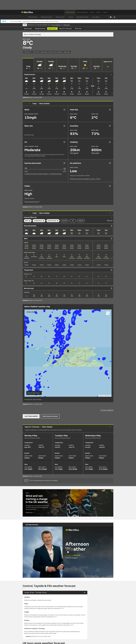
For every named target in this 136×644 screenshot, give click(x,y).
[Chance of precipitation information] (64, 126)
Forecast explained (107, 410)
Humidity (64, 221)
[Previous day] (25, 104)
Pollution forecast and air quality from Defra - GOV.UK (85, 179)
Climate (71, 17)
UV (73, 221)
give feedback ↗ (57, 25)
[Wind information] (111, 239)
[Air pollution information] (110, 163)
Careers (105, 12)
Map (52, 29)
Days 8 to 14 (66, 29)
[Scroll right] (111, 74)
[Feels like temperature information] (110, 110)
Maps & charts (60, 17)
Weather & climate (70, 12)
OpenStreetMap (108, 396)
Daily (28, 29)
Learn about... (96, 17)
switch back (67, 25)
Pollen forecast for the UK (32, 202)
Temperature (38, 221)
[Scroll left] (107, 74)
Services (92, 12)
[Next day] (29, 104)
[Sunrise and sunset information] (64, 163)
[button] (68, 352)
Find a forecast (33, 17)
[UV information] (64, 142)
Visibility (81, 221)
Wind (27, 221)
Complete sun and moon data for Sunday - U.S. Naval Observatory (43, 174)
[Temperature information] (111, 270)
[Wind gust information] (64, 110)
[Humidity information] (110, 126)
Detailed (40, 29)
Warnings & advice (47, 17)
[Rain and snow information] (111, 288)
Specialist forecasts (83, 17)
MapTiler (101, 396)
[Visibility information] (110, 142)
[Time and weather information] (111, 226)
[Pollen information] (110, 186)
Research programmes (82, 12)
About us (99, 12)
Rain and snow (52, 221)
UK (78, 29)
